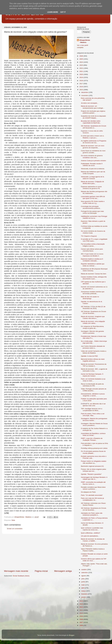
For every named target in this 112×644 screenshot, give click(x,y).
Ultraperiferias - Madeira (85, 41)
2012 (81, 607)
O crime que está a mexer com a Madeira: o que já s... (92, 137)
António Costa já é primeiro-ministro (94, 161)
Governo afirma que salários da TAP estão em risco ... (94, 560)
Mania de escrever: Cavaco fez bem (94, 274)
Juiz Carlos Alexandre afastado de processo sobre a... (93, 347)
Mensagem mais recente (16, 571)
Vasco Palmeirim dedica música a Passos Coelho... (93, 550)
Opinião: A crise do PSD (89, 356)
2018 (81, 81)
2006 (81, 625)
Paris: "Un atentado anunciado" (92, 495)
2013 (81, 604)
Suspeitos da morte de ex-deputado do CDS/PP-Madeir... (93, 117)
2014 (81, 601)
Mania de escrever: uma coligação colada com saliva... (93, 322)
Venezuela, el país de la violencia (93, 169)
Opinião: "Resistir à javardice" (91, 474)
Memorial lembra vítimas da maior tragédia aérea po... (93, 360)
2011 (81, 610)
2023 (81, 65)
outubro (84, 569)
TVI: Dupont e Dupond (89, 236)
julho (83, 579)
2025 (81, 59)
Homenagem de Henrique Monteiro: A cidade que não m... (94, 478)
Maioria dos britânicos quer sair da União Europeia (93, 173)
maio (83, 585)
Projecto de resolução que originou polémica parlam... (93, 112)
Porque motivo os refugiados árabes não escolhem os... (94, 462)
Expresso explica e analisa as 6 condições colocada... (92, 260)
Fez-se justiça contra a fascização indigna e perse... (93, 245)
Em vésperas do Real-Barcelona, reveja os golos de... (93, 327)
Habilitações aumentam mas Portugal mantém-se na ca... (94, 217)
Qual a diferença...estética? (91, 533)
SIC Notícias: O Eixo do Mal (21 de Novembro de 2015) (93, 307)
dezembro (85, 92)
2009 (81, 616)
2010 (81, 613)
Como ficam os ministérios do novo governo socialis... (93, 152)
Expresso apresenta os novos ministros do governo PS (91, 188)
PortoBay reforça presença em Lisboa (94, 448)
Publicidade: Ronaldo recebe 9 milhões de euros (92, 165)
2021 (81, 71)
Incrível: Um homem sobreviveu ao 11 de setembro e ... (94, 288)
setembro (85, 573)
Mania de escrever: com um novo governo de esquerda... (93, 147)
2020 (81, 74)
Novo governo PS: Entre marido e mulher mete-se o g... (93, 202)
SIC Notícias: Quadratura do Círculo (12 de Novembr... (94, 509)
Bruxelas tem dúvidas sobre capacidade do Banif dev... (91, 122)
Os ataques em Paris (88, 492)
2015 (81, 90)
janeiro (84, 597)
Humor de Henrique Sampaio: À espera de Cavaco (92, 375)
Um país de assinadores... (90, 536)
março (84, 591)
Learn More (53, 12)
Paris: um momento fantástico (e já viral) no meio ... (93, 380)
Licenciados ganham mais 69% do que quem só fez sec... (93, 197)
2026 (81, 56)
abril (83, 588)
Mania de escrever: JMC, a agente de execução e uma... (94, 370)
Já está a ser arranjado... (90, 103)
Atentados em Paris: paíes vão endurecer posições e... (92, 514)
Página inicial (41, 571)
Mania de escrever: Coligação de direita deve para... (92, 182)
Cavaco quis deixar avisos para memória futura (92, 250)
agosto (84, 576)
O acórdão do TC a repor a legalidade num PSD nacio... (94, 240)
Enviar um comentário (15, 529)
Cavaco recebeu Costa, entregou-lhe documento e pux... (94, 278)
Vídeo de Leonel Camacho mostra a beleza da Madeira (94, 352)
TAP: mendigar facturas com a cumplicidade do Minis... (92, 410)
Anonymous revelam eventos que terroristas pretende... (93, 293)
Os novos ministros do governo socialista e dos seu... (92, 157)
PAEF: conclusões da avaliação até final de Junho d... (93, 483)
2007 (81, 622)
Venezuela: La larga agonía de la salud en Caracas (92, 178)
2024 (81, 62)
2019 (81, 77)
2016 (81, 87)
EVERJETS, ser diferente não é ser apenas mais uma (93, 405)
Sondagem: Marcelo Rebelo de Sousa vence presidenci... (94, 424)
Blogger (72, 635)
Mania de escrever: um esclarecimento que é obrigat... (93, 107)
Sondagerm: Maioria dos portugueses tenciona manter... (94, 419)
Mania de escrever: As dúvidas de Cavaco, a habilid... (93, 540)
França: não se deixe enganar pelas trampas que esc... (94, 470)
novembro (85, 95)
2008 (81, 619)
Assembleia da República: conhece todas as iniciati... (93, 434)
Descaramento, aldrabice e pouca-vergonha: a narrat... (93, 395)
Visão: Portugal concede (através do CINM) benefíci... (94, 390)
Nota (13, 520)
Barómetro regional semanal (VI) (92, 466)
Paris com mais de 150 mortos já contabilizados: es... (92, 499)
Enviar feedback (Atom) (21, 576)
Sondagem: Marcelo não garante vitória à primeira (92, 332)
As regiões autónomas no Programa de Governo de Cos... (94, 142)
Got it (63, 12)
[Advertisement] (38, 552)
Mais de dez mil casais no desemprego (90, 298)
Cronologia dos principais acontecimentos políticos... (91, 207)
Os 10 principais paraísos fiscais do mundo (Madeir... (93, 452)
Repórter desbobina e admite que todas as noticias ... (93, 265)
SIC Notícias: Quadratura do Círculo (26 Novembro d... (94, 127)
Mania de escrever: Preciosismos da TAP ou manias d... (94, 365)
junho (83, 582)
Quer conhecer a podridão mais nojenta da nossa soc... (92, 529)
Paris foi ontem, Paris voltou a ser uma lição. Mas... (93, 415)
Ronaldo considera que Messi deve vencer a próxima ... (93, 488)
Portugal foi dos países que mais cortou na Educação (92, 212)
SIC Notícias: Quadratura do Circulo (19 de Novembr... (94, 312)
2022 (81, 68)
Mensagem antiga (63, 571)
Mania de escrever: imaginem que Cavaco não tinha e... (93, 317)
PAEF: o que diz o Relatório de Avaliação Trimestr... (92, 439)
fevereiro (85, 594)
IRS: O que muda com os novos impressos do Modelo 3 (92, 255)
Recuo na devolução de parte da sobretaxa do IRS (92, 385)
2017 (81, 84)
